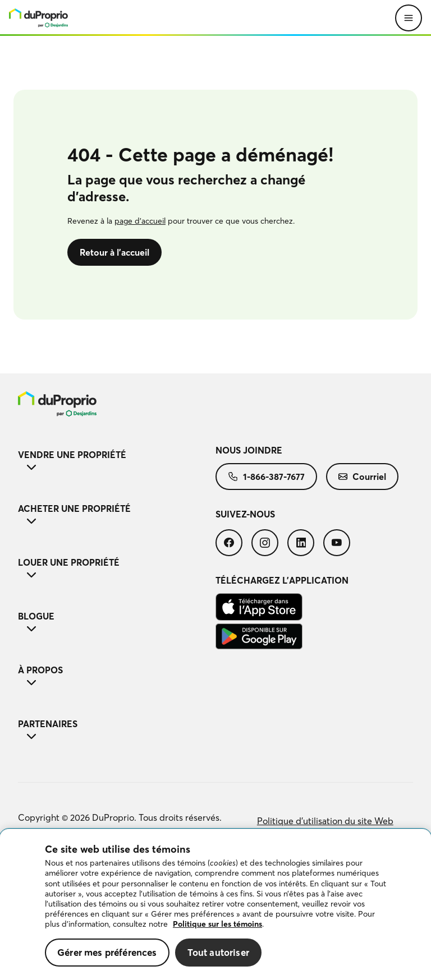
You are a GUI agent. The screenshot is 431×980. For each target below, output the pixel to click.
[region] (215, 905)
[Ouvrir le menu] (409, 18)
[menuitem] (117, 404)
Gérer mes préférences (107, 952)
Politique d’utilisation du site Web (325, 821)
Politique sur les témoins (217, 924)
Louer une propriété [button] (117, 570)
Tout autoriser (218, 952)
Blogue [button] (117, 623)
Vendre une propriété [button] (117, 462)
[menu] (38, 18)
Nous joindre (249, 450)
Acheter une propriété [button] (117, 516)
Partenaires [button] (117, 731)
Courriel (362, 477)
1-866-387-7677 (266, 477)
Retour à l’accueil (114, 252)
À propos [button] (117, 677)
